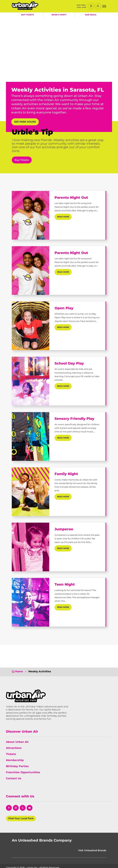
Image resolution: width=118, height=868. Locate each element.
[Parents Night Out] (31, 215)
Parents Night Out (71, 198)
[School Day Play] (31, 381)
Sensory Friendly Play (74, 419)
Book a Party (59, 15)
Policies (68, 863)
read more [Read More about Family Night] (63, 497)
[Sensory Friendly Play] (31, 436)
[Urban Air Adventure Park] (25, 9)
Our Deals (91, 15)
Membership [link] (15, 748)
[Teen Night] (31, 602)
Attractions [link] (14, 736)
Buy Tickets (28, 15)
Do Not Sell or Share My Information (93, 863)
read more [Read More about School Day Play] (63, 386)
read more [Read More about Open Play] (63, 327)
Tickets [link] (11, 742)
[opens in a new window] (9, 796)
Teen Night (65, 584)
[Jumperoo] (31, 547)
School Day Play (69, 363)
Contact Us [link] (14, 766)
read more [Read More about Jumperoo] (63, 548)
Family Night (66, 474)
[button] (91, 6)
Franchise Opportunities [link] (23, 760)
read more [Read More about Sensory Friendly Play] (63, 438)
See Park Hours (25, 122)
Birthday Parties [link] (17, 754)
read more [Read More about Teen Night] (63, 607)
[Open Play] (31, 326)
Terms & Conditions (52, 863)
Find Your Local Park (21, 806)
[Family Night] (31, 492)
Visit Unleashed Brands (92, 838)
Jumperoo (64, 529)
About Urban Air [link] (17, 730)
